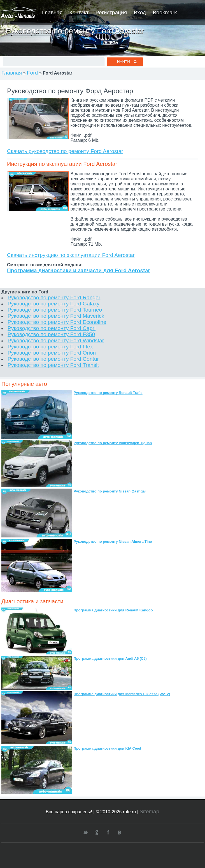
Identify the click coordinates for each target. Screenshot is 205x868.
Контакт (79, 12)
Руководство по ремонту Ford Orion (52, 353)
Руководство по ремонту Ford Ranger (54, 297)
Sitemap (149, 811)
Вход (140, 12)
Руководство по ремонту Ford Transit (53, 365)
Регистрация (111, 12)
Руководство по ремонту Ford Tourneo (55, 310)
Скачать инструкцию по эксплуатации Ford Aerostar (71, 255)
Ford (32, 73)
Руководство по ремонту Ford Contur (53, 359)
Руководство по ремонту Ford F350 (51, 334)
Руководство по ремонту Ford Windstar (56, 340)
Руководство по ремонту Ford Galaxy (53, 304)
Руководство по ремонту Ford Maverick (56, 316)
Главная (52, 12)
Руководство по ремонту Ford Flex (50, 347)
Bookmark (165, 12)
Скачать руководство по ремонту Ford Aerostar (65, 151)
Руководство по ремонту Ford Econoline (57, 322)
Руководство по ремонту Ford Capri (52, 328)
